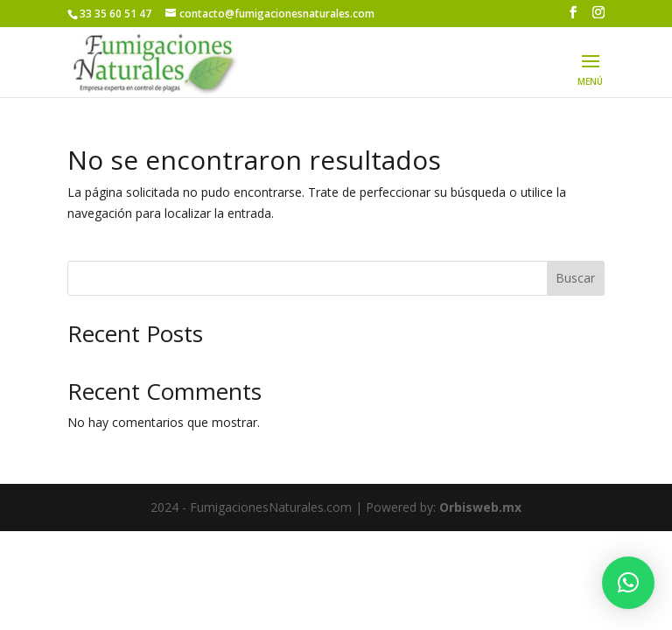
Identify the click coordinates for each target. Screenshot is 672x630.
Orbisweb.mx (480, 507)
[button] (628, 583)
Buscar (575, 278)
